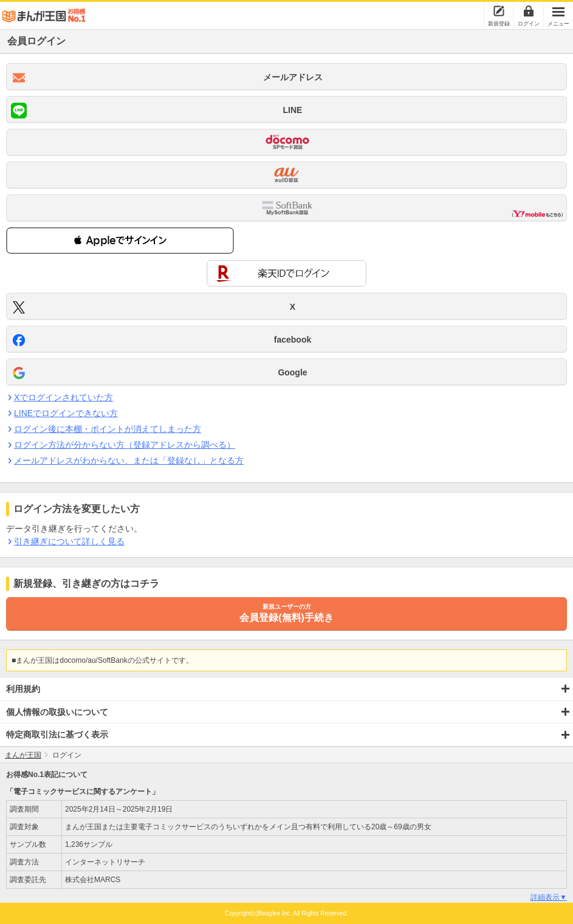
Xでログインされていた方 (63, 397)
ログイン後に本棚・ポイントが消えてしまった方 (107, 429)
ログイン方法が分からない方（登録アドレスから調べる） (124, 445)
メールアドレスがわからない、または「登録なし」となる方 (129, 460)
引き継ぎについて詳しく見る (69, 541)
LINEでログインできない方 (66, 413)
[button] (120, 241)
